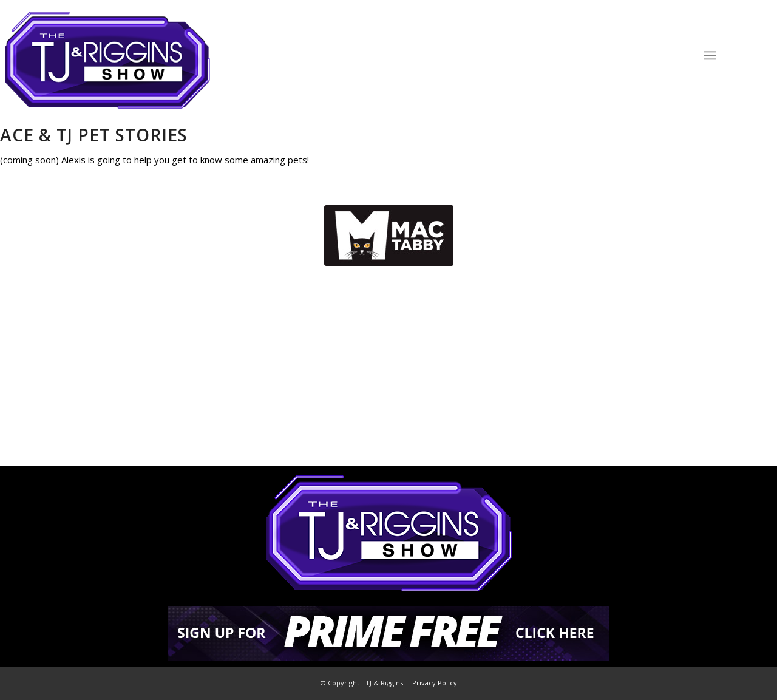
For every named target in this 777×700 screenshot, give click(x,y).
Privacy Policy (435, 683)
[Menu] (710, 55)
